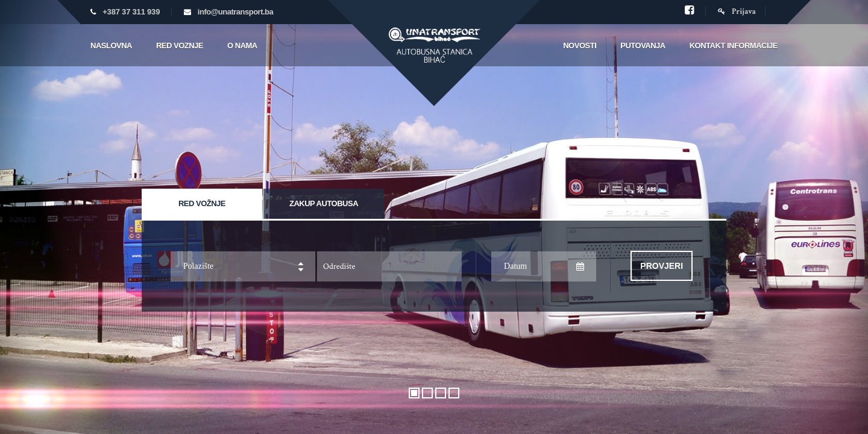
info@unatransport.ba (235, 12)
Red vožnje (202, 203)
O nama (242, 46)
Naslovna (111, 46)
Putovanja (643, 46)
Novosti (580, 46)
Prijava (737, 12)
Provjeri (662, 266)
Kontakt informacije (734, 46)
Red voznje (180, 46)
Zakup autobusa (324, 203)
